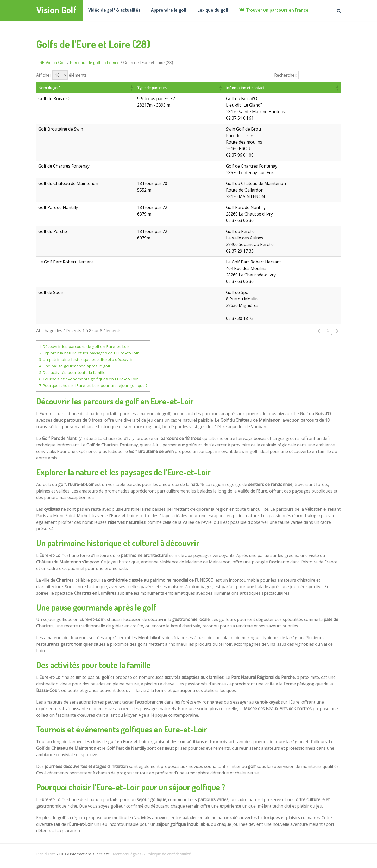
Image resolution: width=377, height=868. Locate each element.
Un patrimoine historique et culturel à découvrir (86, 359)
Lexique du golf (213, 10)
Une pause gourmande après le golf (75, 366)
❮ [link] (319, 331)
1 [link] (328, 331)
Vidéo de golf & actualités (114, 10)
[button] (146, 88)
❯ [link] (337, 331)
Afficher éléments (61, 75)
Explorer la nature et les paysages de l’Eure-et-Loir (89, 353)
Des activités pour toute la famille (72, 372)
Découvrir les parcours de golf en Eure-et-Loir (84, 346)
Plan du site (46, 854)
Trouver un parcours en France (274, 10)
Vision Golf (56, 10)
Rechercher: (286, 75)
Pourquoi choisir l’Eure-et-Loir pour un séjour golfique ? (93, 385)
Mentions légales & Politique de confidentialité (152, 854)
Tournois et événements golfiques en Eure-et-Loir (89, 379)
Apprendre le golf (169, 10)
